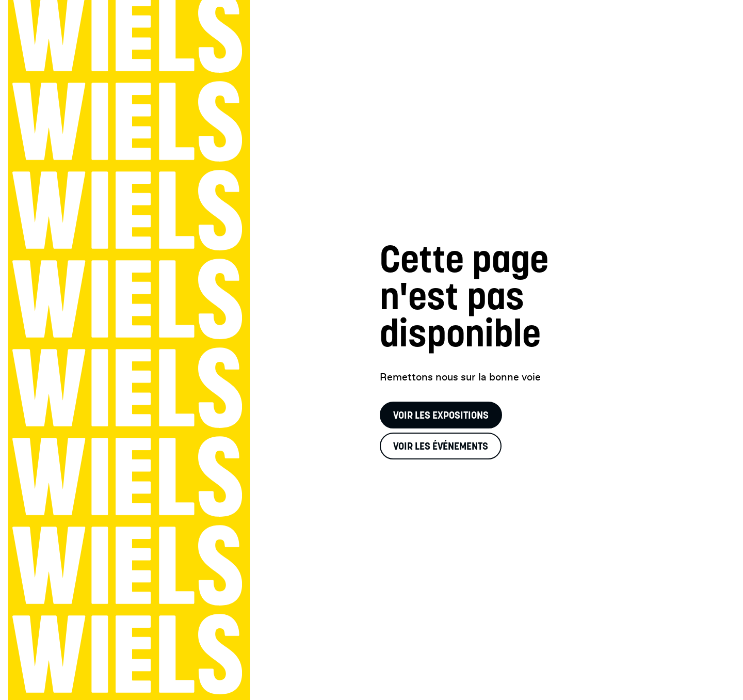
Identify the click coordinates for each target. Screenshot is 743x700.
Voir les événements (441, 446)
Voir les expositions (441, 415)
